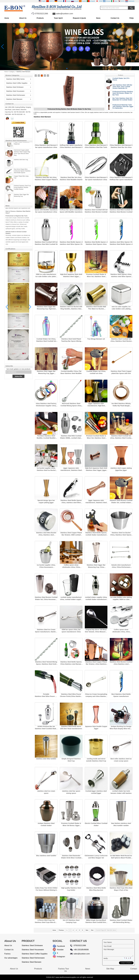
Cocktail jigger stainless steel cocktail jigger (96, 792)
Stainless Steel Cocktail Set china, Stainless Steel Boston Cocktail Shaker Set (121, 340)
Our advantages (11, 958)
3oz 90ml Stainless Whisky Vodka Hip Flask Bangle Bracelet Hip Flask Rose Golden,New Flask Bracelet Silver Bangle (121, 405)
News (98, 18)
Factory (7, 954)
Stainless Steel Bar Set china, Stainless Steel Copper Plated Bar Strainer (46, 179)
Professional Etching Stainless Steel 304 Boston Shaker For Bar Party (123, 93)
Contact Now (19, 123)
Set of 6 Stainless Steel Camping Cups (71, 921)
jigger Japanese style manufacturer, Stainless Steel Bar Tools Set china (71, 469)
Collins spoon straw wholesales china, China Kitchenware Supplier (71, 566)
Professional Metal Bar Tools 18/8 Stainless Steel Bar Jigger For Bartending (123, 106)
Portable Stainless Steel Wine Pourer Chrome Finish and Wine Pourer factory (46, 695)
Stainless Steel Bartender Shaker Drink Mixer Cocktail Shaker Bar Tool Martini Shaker (71, 857)
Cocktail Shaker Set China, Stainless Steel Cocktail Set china (46, 340)
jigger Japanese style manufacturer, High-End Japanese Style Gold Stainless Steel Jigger (96, 405)
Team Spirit (58, 18)
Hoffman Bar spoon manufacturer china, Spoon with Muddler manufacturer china (71, 211)
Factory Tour (64, 969)
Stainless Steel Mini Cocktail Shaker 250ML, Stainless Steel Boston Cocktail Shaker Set (121, 211)
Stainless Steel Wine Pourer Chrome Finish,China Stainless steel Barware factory (71, 695)
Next (87, 930)
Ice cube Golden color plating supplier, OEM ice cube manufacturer (121, 598)
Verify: (106, 958)
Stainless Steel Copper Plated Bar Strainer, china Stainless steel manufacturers (96, 663)
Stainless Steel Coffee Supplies (17, 83)
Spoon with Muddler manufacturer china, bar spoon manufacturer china (46, 211)
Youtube (59, 950)
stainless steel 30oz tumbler (46, 759)
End (92, 930)
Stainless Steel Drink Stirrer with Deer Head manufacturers (71, 728)
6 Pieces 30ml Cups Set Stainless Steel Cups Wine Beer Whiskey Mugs (46, 921)
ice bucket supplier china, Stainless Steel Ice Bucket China (46, 469)
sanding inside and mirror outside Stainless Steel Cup (96, 760)
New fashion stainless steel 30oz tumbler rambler (121, 824)
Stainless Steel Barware (14, 99)
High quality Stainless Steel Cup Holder (71, 889)
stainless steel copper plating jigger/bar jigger (121, 469)
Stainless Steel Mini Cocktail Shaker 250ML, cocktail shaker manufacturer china (71, 437)
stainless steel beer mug (21, 164)
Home (7, 18)
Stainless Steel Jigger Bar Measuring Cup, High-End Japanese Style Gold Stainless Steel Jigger (46, 308)
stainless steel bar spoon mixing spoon (71, 792)
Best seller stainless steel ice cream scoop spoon (121, 760)
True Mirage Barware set (96, 339)
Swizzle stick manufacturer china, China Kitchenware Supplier (121, 566)
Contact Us (115, 18)
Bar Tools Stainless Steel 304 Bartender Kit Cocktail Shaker (122, 99)
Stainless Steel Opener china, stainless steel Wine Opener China (121, 276)
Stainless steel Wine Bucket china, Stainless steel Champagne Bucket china (46, 534)
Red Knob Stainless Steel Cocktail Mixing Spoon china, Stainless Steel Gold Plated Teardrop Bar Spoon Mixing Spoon (71, 405)
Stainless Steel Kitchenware (16, 95)
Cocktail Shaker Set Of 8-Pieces (121, 79)
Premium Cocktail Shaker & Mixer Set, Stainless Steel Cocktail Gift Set (96, 276)
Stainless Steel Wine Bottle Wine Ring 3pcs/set (96, 889)
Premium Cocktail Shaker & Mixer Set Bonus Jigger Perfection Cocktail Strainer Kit (71, 825)
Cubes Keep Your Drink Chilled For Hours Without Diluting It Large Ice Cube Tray (46, 889)
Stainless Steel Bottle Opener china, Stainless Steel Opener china (96, 243)
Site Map (110, 969)
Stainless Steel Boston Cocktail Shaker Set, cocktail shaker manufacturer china (121, 502)
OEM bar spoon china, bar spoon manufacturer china (71, 631)
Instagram (59, 957)
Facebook (59, 946)
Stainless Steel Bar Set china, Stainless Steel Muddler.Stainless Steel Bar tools (71, 179)
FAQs (132, 18)
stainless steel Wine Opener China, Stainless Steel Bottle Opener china (121, 243)
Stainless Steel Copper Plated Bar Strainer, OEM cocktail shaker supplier (71, 534)
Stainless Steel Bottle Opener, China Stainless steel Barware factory (71, 663)
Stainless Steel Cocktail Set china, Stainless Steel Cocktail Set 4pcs (121, 437)
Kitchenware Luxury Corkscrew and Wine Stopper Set (96, 857)
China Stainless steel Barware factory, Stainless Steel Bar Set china (121, 146)
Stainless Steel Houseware (15, 91)
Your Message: (109, 949)
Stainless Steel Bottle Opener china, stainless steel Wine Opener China (71, 243)
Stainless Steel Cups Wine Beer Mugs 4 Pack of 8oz (121, 889)
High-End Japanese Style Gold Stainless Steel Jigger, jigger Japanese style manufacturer (96, 469)
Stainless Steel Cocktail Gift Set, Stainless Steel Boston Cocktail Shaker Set (96, 211)
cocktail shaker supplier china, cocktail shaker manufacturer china (96, 598)
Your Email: (108, 946)
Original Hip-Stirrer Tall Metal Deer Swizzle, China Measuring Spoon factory (96, 631)
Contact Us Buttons (126, 963)
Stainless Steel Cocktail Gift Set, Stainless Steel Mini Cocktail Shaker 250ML (46, 243)
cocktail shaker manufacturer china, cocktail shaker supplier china (71, 598)
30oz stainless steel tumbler (46, 856)
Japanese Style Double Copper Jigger (96, 728)
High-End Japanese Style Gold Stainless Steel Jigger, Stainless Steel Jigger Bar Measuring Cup (71, 276)
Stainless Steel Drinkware (15, 87)
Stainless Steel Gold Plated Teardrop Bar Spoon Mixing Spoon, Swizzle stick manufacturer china (71, 340)
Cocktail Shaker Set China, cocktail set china (96, 372)
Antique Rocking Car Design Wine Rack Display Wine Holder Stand (121, 728)
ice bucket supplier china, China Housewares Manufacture (46, 566)
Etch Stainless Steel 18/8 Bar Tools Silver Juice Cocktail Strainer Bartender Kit (69, 109)
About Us (23, 18)
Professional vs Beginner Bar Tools (17, 220)
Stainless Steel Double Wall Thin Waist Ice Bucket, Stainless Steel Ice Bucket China (96, 308)
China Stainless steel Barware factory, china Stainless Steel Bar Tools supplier (96, 146)
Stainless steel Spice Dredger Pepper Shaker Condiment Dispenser (22, 147)
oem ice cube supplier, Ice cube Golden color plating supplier (121, 308)
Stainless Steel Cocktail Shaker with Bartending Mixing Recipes (121, 921)
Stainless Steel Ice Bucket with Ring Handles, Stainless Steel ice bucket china (71, 308)
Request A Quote (79, 18)
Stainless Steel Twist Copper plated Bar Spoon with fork (121, 372)
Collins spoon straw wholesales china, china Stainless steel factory (121, 631)
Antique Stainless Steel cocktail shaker (46, 824)
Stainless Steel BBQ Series (15, 79)
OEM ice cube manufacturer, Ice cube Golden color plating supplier (46, 276)
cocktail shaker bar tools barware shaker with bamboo (121, 792)
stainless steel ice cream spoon (46, 792)
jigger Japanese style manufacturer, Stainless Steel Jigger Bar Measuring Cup (96, 502)
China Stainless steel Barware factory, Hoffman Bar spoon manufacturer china (121, 179)
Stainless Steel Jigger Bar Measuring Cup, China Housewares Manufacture (96, 566)
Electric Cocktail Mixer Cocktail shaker (96, 824)
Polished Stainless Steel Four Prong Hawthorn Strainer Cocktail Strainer (22, 192)
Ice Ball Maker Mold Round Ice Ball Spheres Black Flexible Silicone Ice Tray (121, 857)
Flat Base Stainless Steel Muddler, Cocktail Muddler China (46, 437)
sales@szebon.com (64, 14)
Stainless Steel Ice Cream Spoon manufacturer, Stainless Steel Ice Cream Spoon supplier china (46, 631)
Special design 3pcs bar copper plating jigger (46, 501)
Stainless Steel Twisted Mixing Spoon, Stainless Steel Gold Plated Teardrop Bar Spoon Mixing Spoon (46, 663)
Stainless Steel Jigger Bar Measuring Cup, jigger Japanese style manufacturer (46, 372)
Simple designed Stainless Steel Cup (71, 760)
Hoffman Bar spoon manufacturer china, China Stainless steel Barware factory (71, 146)
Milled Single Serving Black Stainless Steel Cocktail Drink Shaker (96, 921)
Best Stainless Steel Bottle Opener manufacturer (121, 695)
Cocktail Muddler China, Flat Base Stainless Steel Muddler (71, 372)
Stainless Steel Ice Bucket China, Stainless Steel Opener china (121, 534)
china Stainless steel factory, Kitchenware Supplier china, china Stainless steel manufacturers (46, 405)
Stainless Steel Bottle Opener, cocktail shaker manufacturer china (96, 534)
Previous (61, 930)
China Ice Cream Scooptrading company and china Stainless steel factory (96, 695)
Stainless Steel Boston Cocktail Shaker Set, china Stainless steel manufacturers (121, 663)
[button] (67, 68)
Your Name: (108, 942)
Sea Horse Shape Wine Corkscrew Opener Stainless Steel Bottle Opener (22, 175)
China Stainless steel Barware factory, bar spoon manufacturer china (46, 146)
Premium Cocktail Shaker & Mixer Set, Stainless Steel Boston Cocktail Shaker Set (96, 437)
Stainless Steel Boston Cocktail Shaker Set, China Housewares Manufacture (46, 598)
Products (40, 18)
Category (12, 72)
